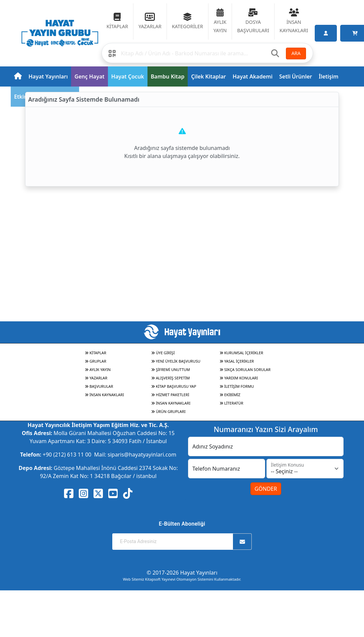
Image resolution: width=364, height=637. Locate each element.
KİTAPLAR (96, 353)
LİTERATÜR (231, 403)
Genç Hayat (89, 76)
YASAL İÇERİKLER (237, 361)
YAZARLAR (96, 378)
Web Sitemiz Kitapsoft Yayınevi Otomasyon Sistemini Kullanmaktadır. (182, 579)
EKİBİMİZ (230, 395)
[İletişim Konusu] (305, 469)
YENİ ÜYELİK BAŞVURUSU (176, 361)
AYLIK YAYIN (98, 369)
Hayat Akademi (253, 76)
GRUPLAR (96, 361)
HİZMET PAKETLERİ (170, 395)
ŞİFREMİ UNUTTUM (171, 369)
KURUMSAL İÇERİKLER (241, 353)
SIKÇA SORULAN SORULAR (245, 369)
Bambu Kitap (168, 76)
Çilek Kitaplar (208, 76)
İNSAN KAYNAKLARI (104, 395)
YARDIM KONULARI (239, 378)
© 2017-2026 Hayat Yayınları (182, 573)
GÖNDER (266, 489)
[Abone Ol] (242, 542)
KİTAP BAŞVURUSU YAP (174, 386)
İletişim (329, 76)
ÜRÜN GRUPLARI (168, 411)
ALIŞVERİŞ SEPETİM (170, 378)
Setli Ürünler (296, 76)
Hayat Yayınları (48, 76)
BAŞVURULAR (99, 386)
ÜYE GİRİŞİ (163, 353)
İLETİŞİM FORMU (237, 386)
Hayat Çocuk (128, 76)
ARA (296, 53)
